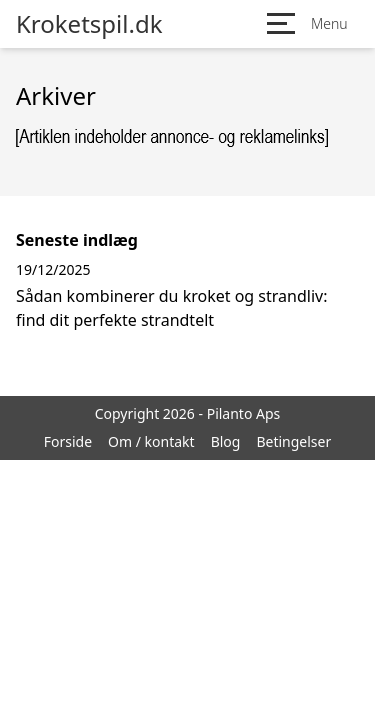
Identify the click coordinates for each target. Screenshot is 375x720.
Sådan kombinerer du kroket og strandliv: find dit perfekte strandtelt (171, 308)
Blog (226, 441)
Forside (68, 441)
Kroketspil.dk (89, 24)
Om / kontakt (151, 441)
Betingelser (293, 441)
